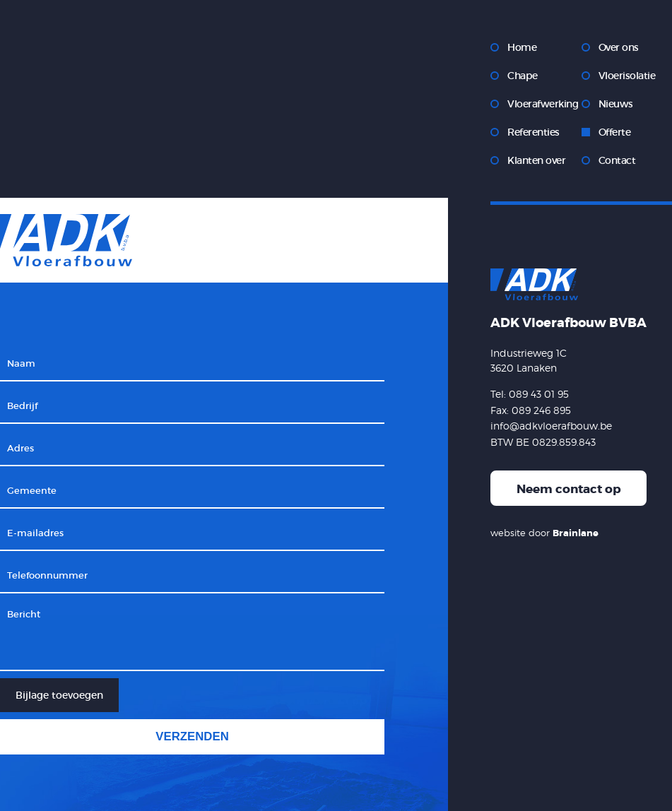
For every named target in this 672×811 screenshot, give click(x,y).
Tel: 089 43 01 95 (530, 395)
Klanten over (536, 160)
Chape (523, 76)
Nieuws (616, 104)
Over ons (619, 47)
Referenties (534, 132)
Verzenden (192, 736)
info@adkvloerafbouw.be (551, 426)
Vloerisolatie (627, 76)
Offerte (615, 132)
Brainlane (576, 533)
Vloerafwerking (543, 104)
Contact (617, 160)
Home (522, 47)
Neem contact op (569, 489)
